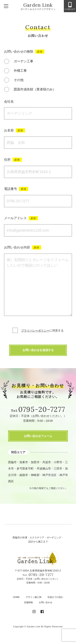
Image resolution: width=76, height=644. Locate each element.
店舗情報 (28, 602)
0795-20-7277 (42, 409)
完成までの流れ (55, 597)
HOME (16, 597)
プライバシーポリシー (35, 331)
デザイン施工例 (34, 597)
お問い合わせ (46, 602)
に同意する (42, 331)
